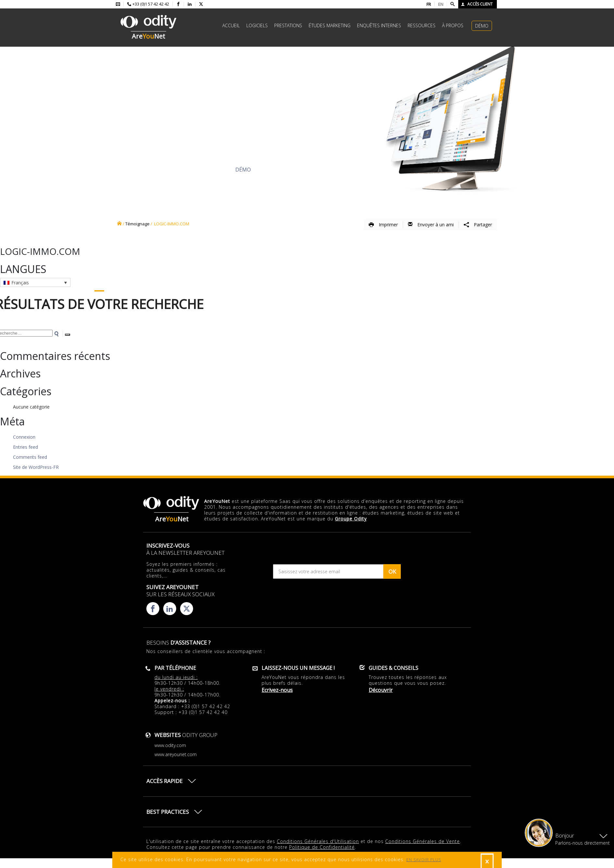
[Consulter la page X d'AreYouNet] (201, 4)
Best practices (168, 812)
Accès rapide (165, 781)
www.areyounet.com (176, 754)
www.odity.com (170, 745)
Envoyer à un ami (431, 225)
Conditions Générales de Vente (423, 841)
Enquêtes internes (379, 25)
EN (441, 4)
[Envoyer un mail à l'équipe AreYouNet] (118, 4)
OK (392, 571)
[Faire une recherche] (453, 4)
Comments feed (30, 457)
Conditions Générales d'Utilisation (318, 841)
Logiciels (257, 25)
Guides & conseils (393, 668)
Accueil (231, 25)
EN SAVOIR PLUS (424, 860)
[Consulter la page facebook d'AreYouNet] (178, 4)
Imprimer (383, 225)
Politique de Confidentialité (322, 847)
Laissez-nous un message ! (298, 668)
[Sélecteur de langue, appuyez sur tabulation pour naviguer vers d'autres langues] (35, 282)
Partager (478, 225)
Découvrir (176, 170)
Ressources (422, 25)
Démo (482, 26)
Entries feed (25, 447)
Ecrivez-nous (277, 690)
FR (429, 4)
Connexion (24, 437)
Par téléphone (175, 668)
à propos (453, 25)
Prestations (288, 25)
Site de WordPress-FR (36, 467)
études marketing (330, 25)
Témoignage (137, 224)
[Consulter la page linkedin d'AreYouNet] (190, 4)
